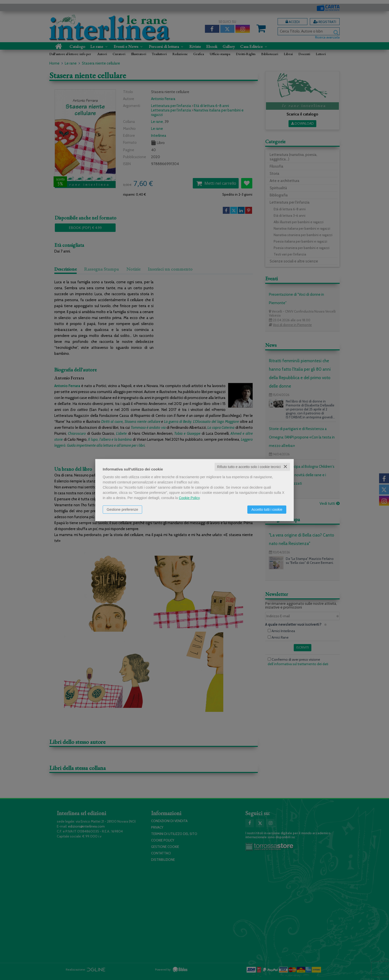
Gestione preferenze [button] (122, 509)
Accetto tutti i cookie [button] (267, 509)
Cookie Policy (189, 498)
